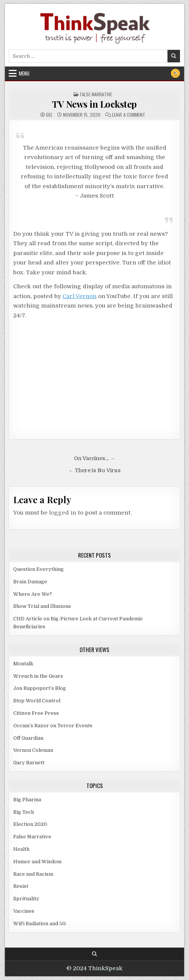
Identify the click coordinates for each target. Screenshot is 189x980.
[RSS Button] (175, 73)
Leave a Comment (129, 115)
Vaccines (24, 911)
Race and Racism (33, 874)
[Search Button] (94, 954)
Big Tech (24, 812)
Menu (24, 73)
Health (21, 849)
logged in (63, 513)
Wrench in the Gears (38, 676)
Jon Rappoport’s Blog (40, 688)
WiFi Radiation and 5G (39, 924)
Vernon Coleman (33, 750)
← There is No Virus (94, 471)
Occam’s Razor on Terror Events (53, 726)
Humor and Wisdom (37, 862)
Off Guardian (28, 738)
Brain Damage (30, 582)
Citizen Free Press (36, 713)
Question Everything (38, 569)
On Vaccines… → (95, 458)
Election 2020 (30, 824)
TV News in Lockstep (94, 104)
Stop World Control (37, 701)
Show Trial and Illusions (42, 606)
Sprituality (26, 899)
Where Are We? (33, 594)
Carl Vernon (80, 296)
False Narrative (96, 94)
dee (49, 115)
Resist (21, 886)
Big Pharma (27, 800)
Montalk (23, 664)
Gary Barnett (29, 763)
